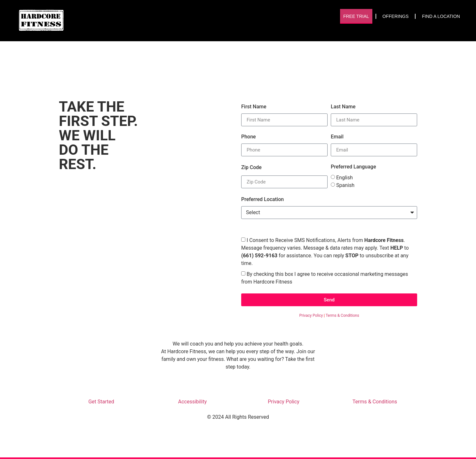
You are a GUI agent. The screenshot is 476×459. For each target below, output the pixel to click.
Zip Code (251, 167)
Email (337, 137)
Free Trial (356, 16)
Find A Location (441, 16)
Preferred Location (262, 199)
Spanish (345, 185)
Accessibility (193, 402)
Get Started (101, 402)
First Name (254, 107)
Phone (249, 137)
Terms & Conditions (342, 315)
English (345, 178)
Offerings (396, 16)
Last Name (343, 107)
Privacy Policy (311, 315)
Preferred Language (353, 167)
